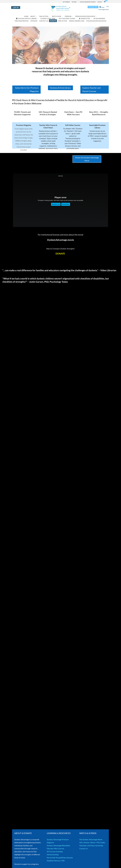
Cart (108, 7)
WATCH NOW (56, 16)
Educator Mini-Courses (55, 849)
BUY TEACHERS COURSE (67, 19)
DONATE (53, 21)
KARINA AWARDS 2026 (77, 21)
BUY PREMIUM (66, 2)
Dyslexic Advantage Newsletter (59, 846)
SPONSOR (34, 21)
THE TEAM (74, 2)
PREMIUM (68, 16)
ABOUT (33, 16)
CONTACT (100, 2)
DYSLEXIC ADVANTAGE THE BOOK (88, 2)
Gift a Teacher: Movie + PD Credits (92, 843)
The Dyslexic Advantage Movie (91, 840)
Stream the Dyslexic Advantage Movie (87, 159)
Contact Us (83, 849)
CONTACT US (44, 21)
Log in (16, 7)
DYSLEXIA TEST (93, 7)
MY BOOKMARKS (99, 19)
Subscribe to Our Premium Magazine (27, 90)
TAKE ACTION (44, 16)
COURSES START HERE (48, 19)
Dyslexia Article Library (60, 88)
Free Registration (104, 10)
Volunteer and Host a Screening (91, 846)
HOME (26, 16)
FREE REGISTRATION (22, 21)
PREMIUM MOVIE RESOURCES (85, 16)
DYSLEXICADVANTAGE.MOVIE (96, 21)
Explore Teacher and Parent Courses (91, 90)
